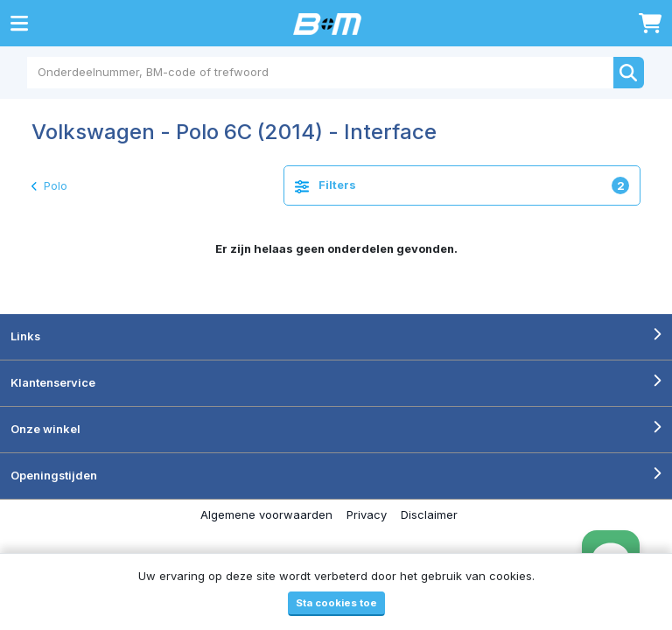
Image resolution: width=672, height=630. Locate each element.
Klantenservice (53, 382)
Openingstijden (54, 475)
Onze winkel (45, 429)
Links (25, 336)
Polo (49, 185)
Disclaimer (429, 514)
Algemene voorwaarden (266, 514)
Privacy (367, 514)
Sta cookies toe (336, 603)
